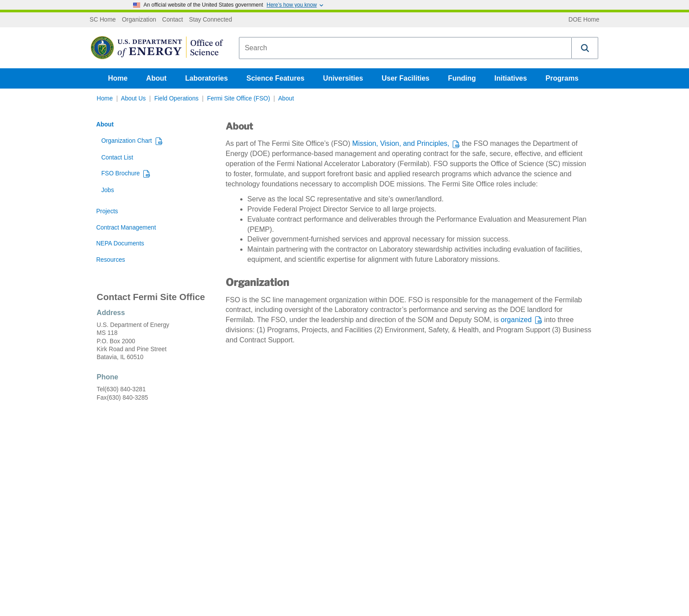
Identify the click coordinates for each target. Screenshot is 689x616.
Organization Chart (127, 141)
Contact (173, 20)
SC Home (102, 20)
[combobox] (405, 48)
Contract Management (126, 228)
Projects (107, 211)
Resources (111, 260)
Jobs (108, 190)
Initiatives (511, 78)
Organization (139, 20)
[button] (585, 48)
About (156, 78)
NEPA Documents (120, 243)
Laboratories (207, 78)
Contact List (117, 158)
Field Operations (177, 98)
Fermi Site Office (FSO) (239, 98)
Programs (562, 78)
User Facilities (406, 78)
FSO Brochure (121, 173)
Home (118, 78)
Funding (462, 78)
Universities (343, 78)
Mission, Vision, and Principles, (401, 143)
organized (516, 320)
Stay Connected (211, 20)
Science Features (276, 78)
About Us (133, 98)
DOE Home (584, 20)
